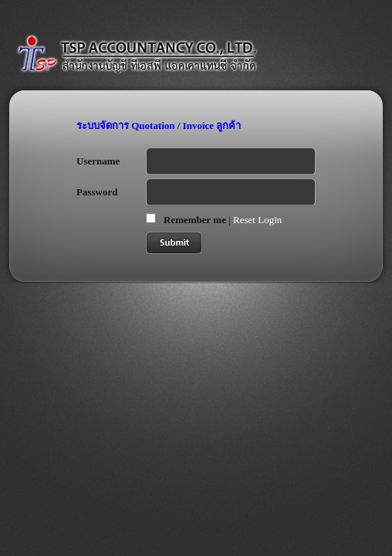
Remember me (195, 220)
